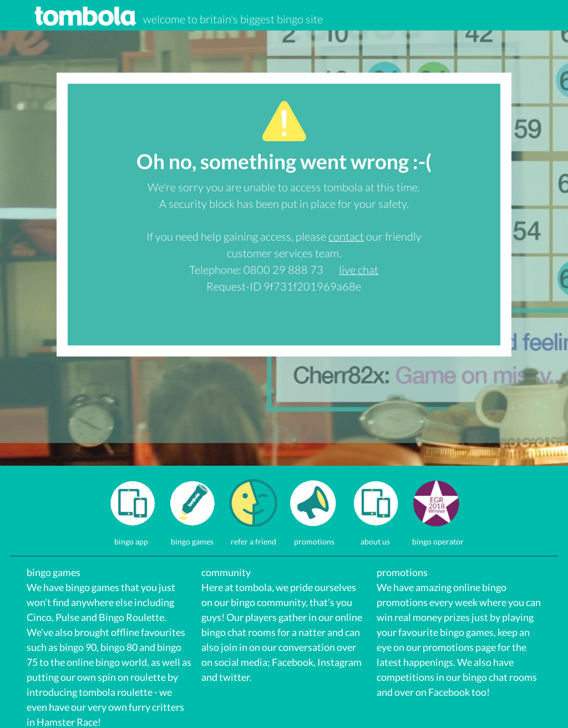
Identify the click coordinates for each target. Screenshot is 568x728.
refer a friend (253, 537)
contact (346, 236)
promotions (314, 537)
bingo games (192, 537)
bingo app (131, 537)
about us (375, 537)
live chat (359, 269)
